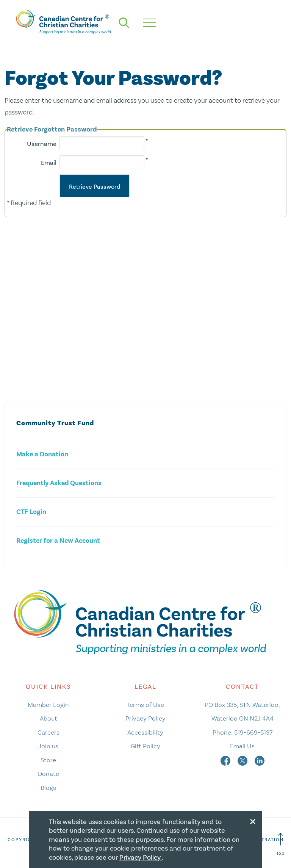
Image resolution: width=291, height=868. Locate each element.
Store (48, 760)
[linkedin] (260, 760)
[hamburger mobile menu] (149, 23)
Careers (48, 732)
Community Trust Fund (55, 423)
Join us (48, 746)
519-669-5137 (253, 732)
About (48, 718)
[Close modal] (253, 820)
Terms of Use (145, 705)
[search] (124, 23)
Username (42, 144)
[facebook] (226, 760)
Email (49, 163)
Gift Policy (145, 746)
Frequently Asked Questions (59, 483)
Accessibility (145, 732)
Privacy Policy (145, 718)
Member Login (48, 705)
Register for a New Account (58, 541)
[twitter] (243, 760)
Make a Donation (42, 454)
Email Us (242, 746)
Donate (48, 774)
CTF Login (31, 512)
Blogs (48, 788)
